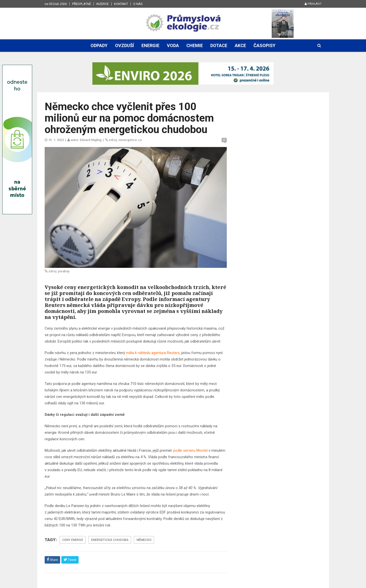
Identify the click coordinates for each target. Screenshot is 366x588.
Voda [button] (173, 45)
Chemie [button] (195, 45)
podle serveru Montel (190, 450)
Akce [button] (240, 45)
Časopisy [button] (264, 45)
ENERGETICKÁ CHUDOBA (110, 540)
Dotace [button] (219, 45)
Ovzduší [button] (124, 45)
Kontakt (121, 4)
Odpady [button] (99, 45)
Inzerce (103, 4)
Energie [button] (150, 45)
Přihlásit (313, 4)
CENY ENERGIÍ (73, 540)
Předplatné (82, 4)
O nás (138, 4)
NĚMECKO (144, 540)
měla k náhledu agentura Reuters (153, 353)
